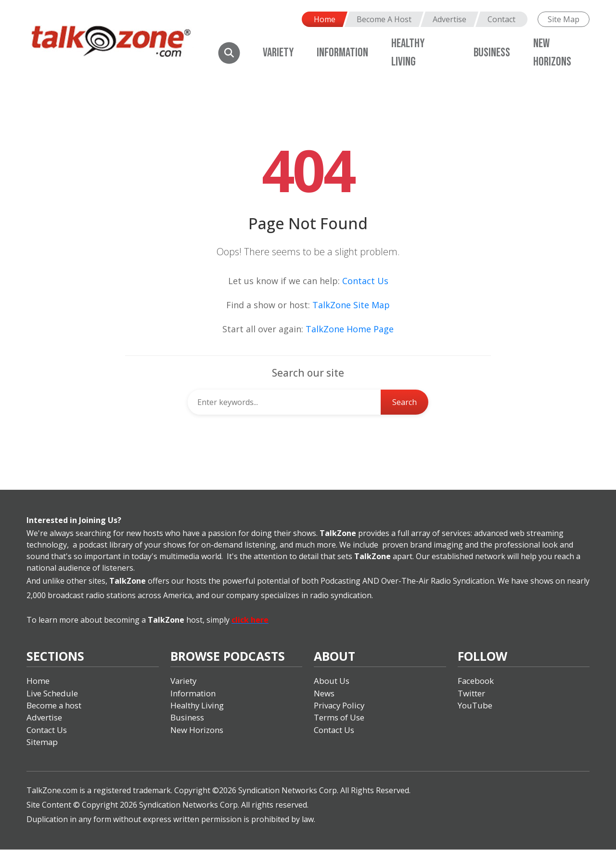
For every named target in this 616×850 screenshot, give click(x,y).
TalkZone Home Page (350, 329)
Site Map (564, 19)
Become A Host (384, 19)
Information (342, 53)
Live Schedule (52, 693)
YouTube (475, 705)
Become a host (54, 705)
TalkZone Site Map (351, 305)
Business (492, 53)
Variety (278, 53)
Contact (501, 19)
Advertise (449, 19)
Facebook (476, 681)
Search (404, 402)
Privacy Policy (340, 705)
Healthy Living (198, 705)
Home (325, 19)
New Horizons (197, 730)
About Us (332, 681)
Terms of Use (339, 718)
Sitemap (42, 742)
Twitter (471, 693)
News (324, 693)
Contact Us (365, 281)
